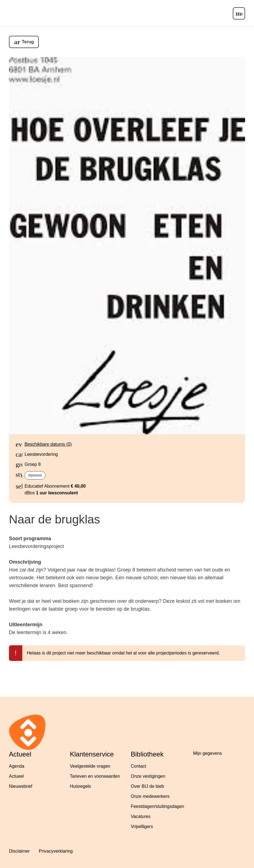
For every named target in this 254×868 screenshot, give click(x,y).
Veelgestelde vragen (90, 766)
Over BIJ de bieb (148, 786)
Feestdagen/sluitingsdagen (158, 806)
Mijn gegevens (208, 753)
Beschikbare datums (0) (48, 444)
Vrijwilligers (142, 827)
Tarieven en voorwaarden (95, 776)
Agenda (17, 766)
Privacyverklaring (56, 851)
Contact (139, 766)
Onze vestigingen (148, 776)
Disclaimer (19, 851)
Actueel (16, 776)
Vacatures (141, 816)
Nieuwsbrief (21, 786)
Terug (28, 42)
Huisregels (80, 786)
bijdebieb (35, 475)
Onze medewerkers (150, 796)
